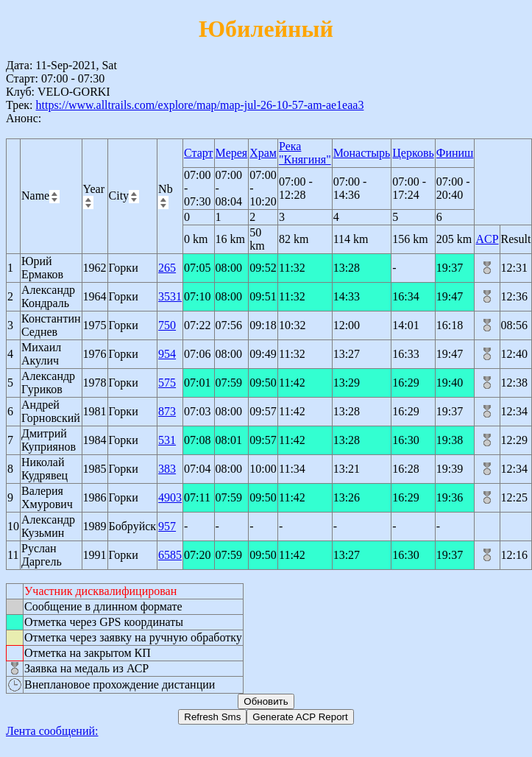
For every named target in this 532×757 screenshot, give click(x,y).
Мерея (232, 153)
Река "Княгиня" (305, 153)
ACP (487, 239)
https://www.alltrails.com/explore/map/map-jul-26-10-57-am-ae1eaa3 (199, 105)
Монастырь (362, 153)
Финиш (455, 153)
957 (167, 526)
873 (167, 411)
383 (167, 469)
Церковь (413, 153)
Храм (263, 153)
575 (167, 383)
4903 (170, 497)
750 (167, 325)
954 (167, 354)
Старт (199, 153)
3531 (170, 296)
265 (167, 268)
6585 (170, 555)
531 (167, 440)
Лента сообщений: (52, 731)
